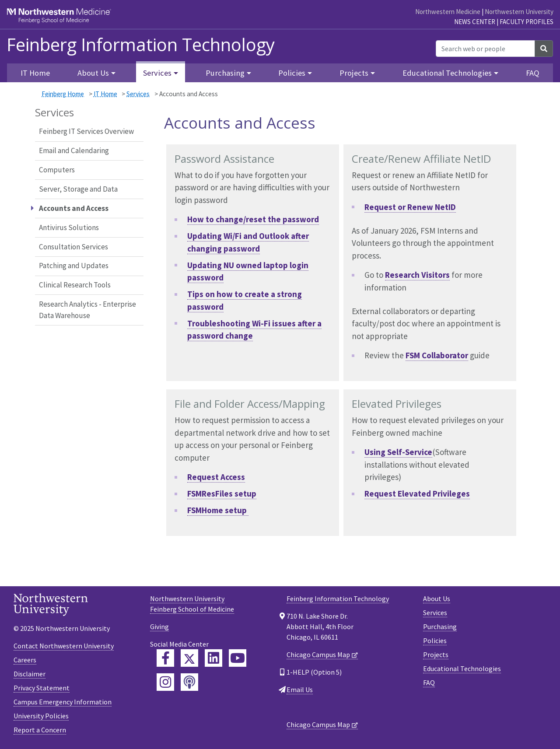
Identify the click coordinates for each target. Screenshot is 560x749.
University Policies (41, 716)
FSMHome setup (218, 510)
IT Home (105, 94)
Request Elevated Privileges (417, 493)
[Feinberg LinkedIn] (213, 658)
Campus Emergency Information (63, 702)
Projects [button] (354, 73)
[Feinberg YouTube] (238, 658)
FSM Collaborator (437, 355)
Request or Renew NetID (410, 207)
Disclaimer (30, 674)
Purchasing (440, 626)
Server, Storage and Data (78, 189)
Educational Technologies (462, 668)
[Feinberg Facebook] (165, 658)
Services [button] (157, 73)
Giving (159, 626)
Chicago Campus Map (318, 654)
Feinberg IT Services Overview (86, 131)
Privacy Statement (42, 688)
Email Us (300, 689)
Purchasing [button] (225, 73)
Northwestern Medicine (448, 12)
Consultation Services (73, 247)
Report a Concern (40, 730)
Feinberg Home (63, 94)
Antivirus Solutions (69, 227)
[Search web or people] (485, 49)
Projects (436, 654)
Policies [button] (292, 73)
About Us (437, 598)
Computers (57, 170)
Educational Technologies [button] (447, 73)
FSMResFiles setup (222, 493)
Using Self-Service (398, 452)
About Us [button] (93, 73)
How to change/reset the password (253, 219)
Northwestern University (519, 12)
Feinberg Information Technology (141, 45)
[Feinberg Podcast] (189, 682)
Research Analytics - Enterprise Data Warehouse (87, 310)
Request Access (216, 477)
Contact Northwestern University (64, 646)
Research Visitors (417, 275)
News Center (475, 22)
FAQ (533, 73)
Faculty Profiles (527, 22)
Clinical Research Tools (75, 285)
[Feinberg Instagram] (165, 682)
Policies (435, 640)
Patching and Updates (74, 266)
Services (138, 94)
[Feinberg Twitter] (189, 658)
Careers (25, 660)
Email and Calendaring (74, 150)
